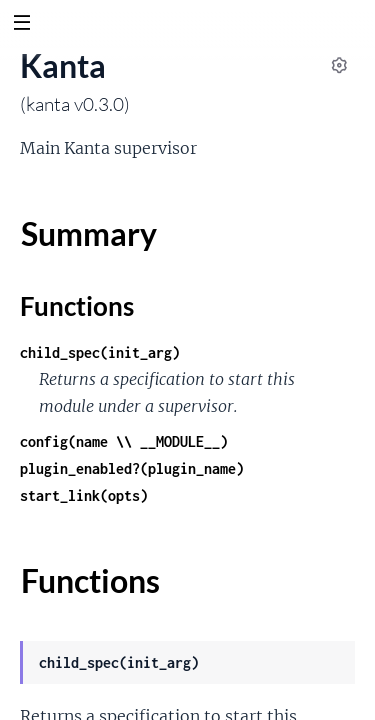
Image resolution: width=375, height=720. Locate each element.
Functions (77, 306)
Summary (88, 233)
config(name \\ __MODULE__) (124, 441)
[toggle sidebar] (21, 25)
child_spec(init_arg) (100, 352)
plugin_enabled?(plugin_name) (132, 468)
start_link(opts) (84, 495)
